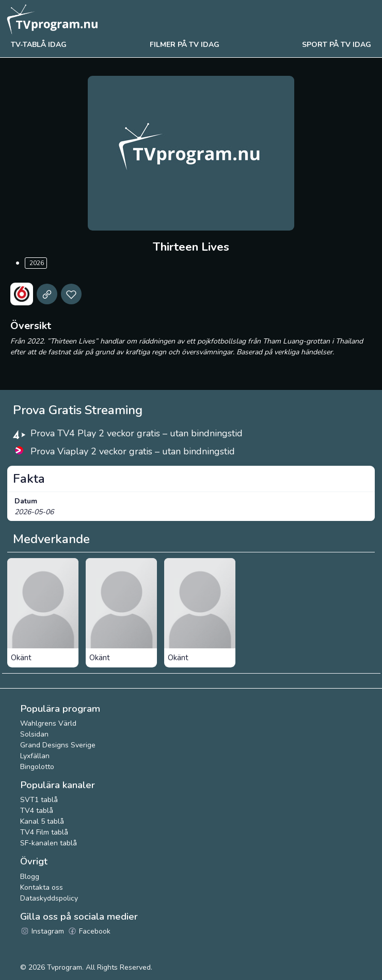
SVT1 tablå (39, 800)
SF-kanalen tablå (49, 843)
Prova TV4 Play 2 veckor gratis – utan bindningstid (137, 433)
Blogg (30, 877)
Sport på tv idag (337, 45)
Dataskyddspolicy (49, 898)
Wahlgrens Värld (48, 723)
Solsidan (34, 734)
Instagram (42, 931)
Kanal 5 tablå (42, 821)
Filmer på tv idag (185, 45)
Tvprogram (65, 967)
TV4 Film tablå (44, 832)
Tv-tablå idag (39, 45)
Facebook (89, 931)
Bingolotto (37, 767)
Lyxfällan (35, 756)
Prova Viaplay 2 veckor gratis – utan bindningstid (133, 451)
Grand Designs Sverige (58, 745)
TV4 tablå (37, 811)
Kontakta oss (42, 887)
